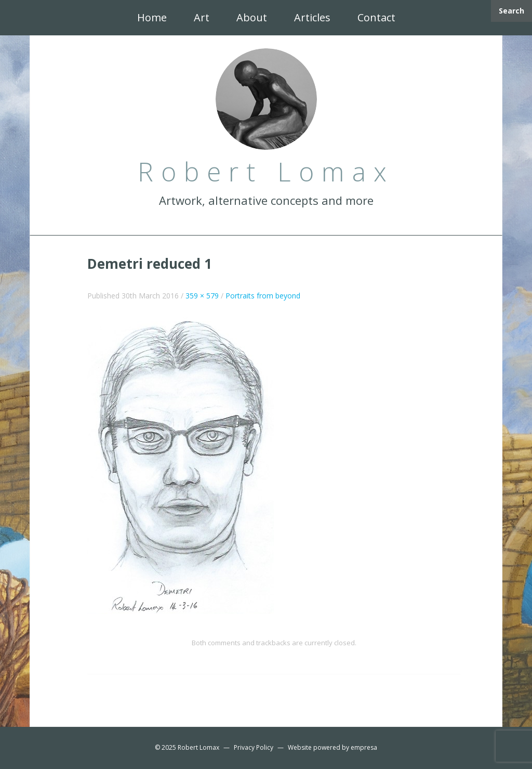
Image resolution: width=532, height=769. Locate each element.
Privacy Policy (254, 747)
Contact (376, 17)
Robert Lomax (198, 747)
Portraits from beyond (263, 296)
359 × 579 (202, 296)
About (252, 17)
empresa (364, 747)
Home (152, 17)
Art (202, 17)
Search (511, 11)
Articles (312, 17)
